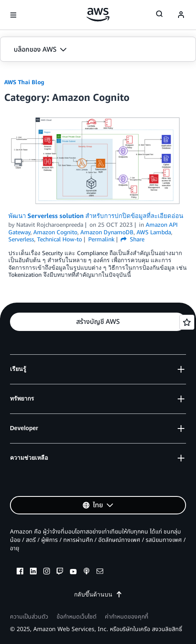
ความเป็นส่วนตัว (29, 617)
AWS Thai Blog (24, 82)
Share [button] (133, 239)
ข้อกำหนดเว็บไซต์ (77, 617)
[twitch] (60, 572)
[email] (100, 572)
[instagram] (47, 572)
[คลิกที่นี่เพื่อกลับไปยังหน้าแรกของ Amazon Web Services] (98, 15)
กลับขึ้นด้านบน (98, 594)
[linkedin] (33, 572)
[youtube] (73, 572)
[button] (98, 50)
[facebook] (20, 572)
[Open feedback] (187, 322)
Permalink (101, 239)
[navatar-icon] (181, 15)
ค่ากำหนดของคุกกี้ (127, 617)
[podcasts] (87, 572)
